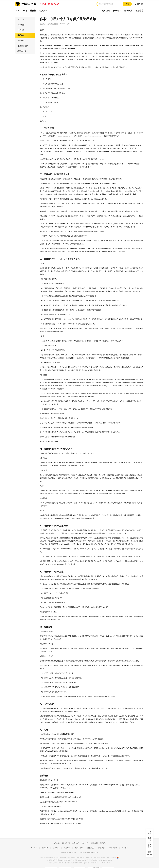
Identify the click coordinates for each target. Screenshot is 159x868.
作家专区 (117, 11)
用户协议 (21, 30)
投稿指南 (140, 11)
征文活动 (43, 11)
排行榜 (33, 11)
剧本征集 (106, 11)
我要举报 (67, 848)
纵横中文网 (76, 843)
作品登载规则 (23, 46)
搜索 (127, 4)
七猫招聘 (45, 848)
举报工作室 (79, 848)
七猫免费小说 (66, 843)
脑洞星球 (103, 843)
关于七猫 (21, 19)
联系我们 (21, 25)
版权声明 (21, 41)
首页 (17, 11)
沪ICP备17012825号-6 (90, 858)
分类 (25, 11)
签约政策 (128, 11)
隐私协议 (21, 35)
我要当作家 (22, 51)
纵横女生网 (94, 843)
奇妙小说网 (85, 843)
